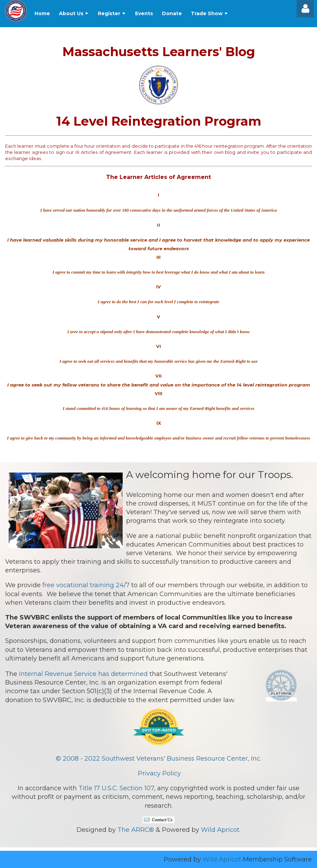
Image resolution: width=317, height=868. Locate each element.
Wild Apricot (222, 859)
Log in (305, 9)
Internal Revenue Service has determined (83, 674)
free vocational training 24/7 (86, 585)
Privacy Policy (159, 773)
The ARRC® (136, 830)
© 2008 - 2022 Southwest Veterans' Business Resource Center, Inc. (158, 759)
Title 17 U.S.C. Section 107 (116, 788)
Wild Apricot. (221, 830)
